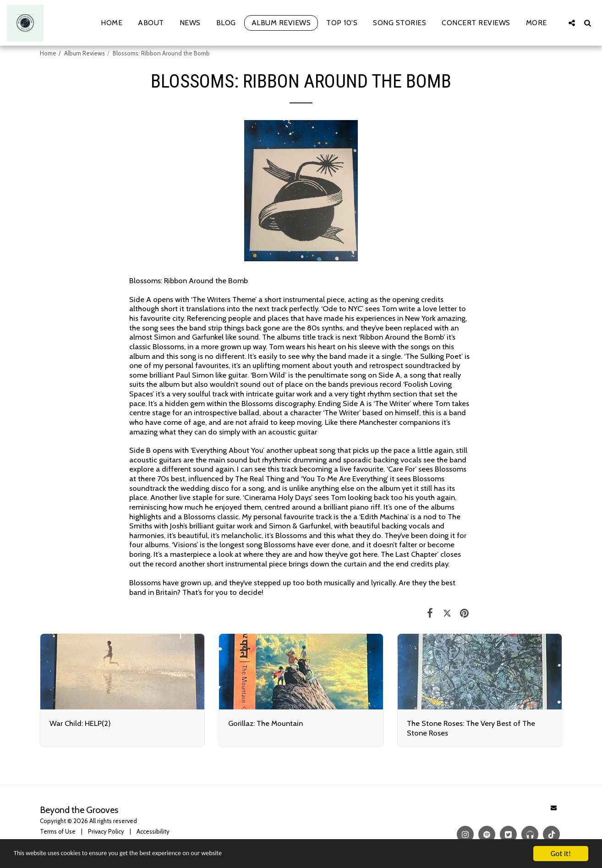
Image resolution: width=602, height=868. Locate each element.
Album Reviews (85, 53)
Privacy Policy (106, 831)
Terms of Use (58, 831)
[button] (572, 23)
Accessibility (153, 831)
